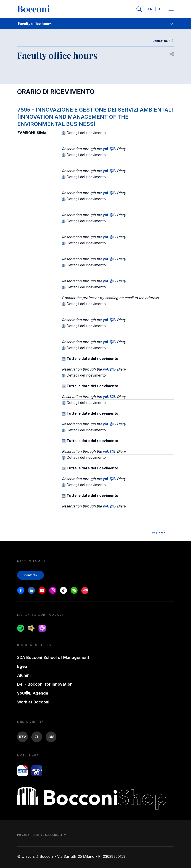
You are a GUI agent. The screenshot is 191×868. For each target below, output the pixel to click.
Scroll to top (161, 533)
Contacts (30, 575)
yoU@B (109, 149)
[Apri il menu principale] (171, 9)
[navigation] (95, 24)
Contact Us (163, 41)
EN (150, 9)
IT (161, 9)
